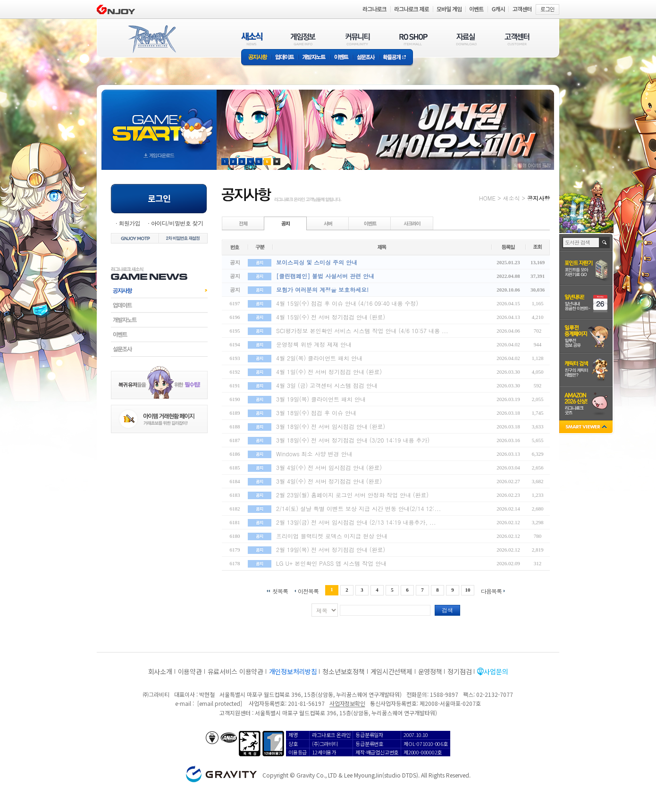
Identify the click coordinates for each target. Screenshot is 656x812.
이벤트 (341, 58)
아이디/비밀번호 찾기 (177, 223)
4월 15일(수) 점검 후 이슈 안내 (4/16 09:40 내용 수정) (347, 303)
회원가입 (129, 223)
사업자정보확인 (347, 703)
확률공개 (396, 58)
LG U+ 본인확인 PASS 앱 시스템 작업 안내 (331, 563)
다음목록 (491, 590)
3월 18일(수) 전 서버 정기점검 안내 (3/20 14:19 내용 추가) (353, 440)
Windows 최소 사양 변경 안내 (314, 454)
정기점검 (459, 671)
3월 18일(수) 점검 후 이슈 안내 (316, 413)
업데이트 (285, 58)
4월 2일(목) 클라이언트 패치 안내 (319, 358)
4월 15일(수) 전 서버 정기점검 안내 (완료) (331, 317)
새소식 (511, 198)
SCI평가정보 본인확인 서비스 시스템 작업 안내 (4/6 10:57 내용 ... (362, 331)
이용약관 (190, 671)
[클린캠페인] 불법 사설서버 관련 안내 (325, 276)
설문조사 (366, 58)
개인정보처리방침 (293, 671)
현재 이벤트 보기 (277, 162)
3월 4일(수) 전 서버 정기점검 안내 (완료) (329, 481)
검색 (447, 610)
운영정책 (430, 671)
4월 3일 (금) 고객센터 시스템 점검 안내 (327, 385)
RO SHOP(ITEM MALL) (413, 39)
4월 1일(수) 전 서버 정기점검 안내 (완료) (329, 372)
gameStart (159, 121)
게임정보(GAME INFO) (303, 39)
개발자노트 (314, 58)
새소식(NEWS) (252, 39)
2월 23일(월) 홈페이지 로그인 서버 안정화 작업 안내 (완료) (352, 495)
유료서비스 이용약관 (235, 671)
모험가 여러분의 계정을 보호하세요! (322, 289)
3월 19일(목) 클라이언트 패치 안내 (321, 399)
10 (468, 590)
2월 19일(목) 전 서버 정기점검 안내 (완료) (331, 549)
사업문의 (496, 671)
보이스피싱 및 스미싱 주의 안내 (317, 262)
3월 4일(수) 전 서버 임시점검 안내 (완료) (329, 467)
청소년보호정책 (343, 671)
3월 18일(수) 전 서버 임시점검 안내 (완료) (331, 426)
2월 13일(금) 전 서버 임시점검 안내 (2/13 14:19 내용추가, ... (356, 522)
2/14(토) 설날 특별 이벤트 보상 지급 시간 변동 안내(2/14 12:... (358, 508)
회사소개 (160, 671)
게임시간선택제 (391, 671)
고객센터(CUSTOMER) (517, 39)
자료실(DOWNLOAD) (466, 39)
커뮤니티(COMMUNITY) (358, 39)
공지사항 (256, 58)
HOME (487, 198)
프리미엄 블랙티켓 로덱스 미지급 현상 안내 (332, 536)
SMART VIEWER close (587, 428)
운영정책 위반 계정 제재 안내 (314, 344)
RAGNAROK (151, 39)
